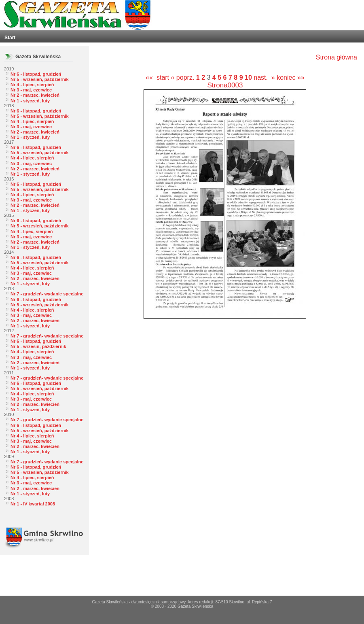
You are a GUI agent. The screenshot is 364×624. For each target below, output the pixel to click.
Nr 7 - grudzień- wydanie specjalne (47, 294)
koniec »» (291, 77)
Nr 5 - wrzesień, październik (40, 79)
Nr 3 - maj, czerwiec (31, 90)
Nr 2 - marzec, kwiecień (35, 95)
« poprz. (184, 77)
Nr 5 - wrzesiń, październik (38, 346)
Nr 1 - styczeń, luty (30, 101)
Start (10, 38)
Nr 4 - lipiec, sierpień (32, 85)
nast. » (264, 77)
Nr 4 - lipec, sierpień (32, 231)
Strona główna (336, 57)
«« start (157, 77)
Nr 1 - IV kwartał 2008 (33, 504)
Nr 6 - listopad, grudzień (36, 74)
